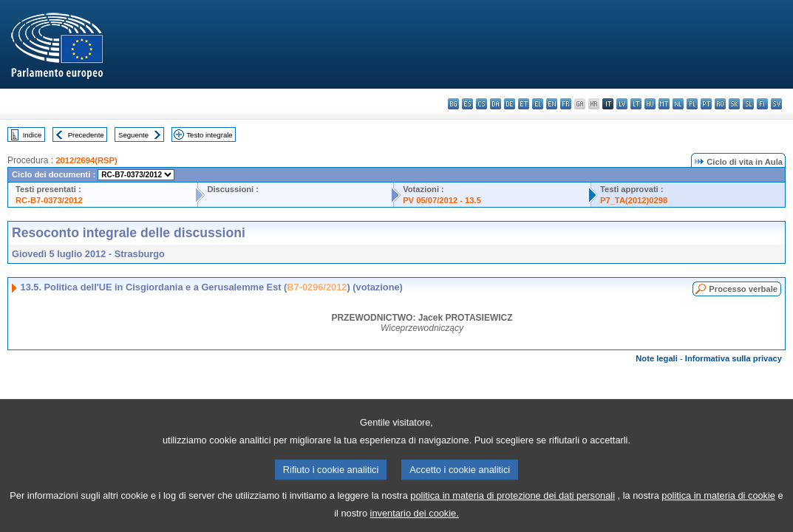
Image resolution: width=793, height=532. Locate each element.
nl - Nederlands (678, 104)
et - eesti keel (524, 104)
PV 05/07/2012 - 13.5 (442, 200)
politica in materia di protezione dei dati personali (513, 506)
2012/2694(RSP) (86, 160)
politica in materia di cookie (718, 506)
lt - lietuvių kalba (636, 104)
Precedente (86, 135)
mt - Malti (664, 104)
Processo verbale (743, 289)
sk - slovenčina (734, 104)
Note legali (657, 358)
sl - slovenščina (748, 104)
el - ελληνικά (538, 104)
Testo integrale (209, 135)
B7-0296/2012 (317, 287)
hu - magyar (650, 104)
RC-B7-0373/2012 (49, 200)
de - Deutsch (510, 104)
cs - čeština (481, 104)
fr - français (566, 104)
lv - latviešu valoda (622, 104)
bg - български (453, 104)
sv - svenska (776, 104)
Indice (33, 135)
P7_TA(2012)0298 (634, 200)
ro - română (720, 104)
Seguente (133, 135)
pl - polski (692, 104)
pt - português (706, 104)
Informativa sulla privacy (734, 358)
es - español (467, 104)
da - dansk (496, 104)
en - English (552, 104)
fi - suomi (762, 104)
